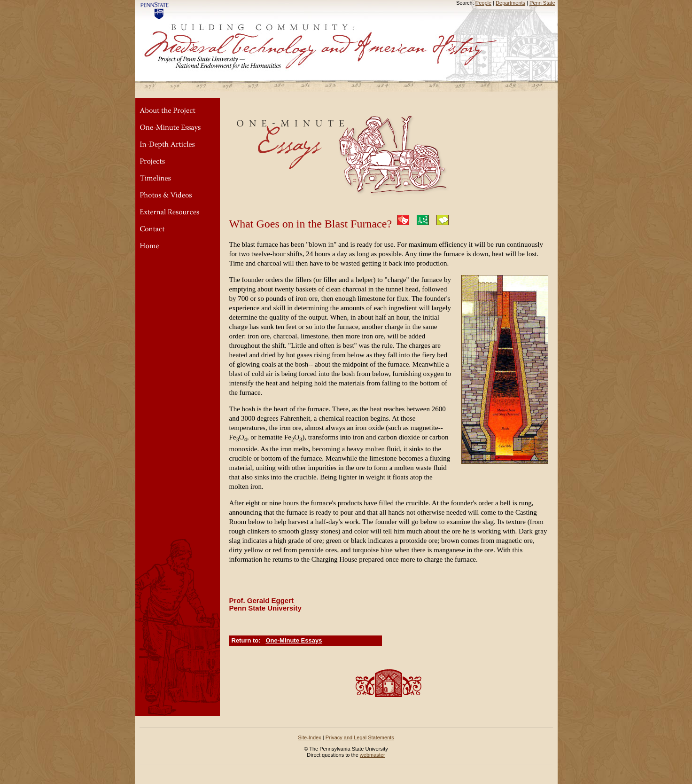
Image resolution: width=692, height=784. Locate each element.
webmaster (373, 755)
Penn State (542, 3)
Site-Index (310, 737)
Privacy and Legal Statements (360, 737)
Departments (510, 3)
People (483, 3)
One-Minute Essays (294, 640)
